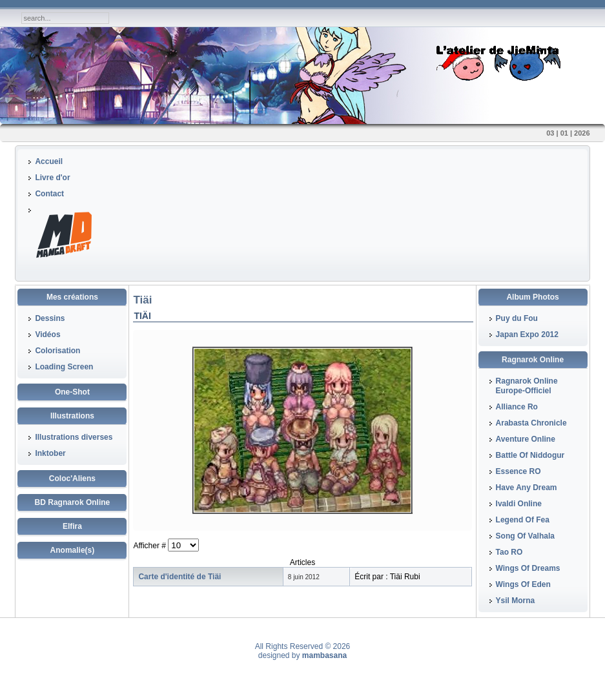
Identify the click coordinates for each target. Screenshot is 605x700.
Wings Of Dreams (528, 568)
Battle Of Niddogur (530, 455)
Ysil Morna (516, 601)
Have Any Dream (527, 488)
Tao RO (509, 552)
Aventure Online (526, 439)
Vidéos (47, 335)
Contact (49, 194)
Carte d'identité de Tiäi (179, 577)
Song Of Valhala (525, 536)
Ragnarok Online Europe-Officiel (527, 386)
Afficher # (150, 546)
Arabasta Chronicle (531, 423)
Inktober (50, 453)
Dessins (50, 318)
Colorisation (57, 351)
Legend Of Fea (523, 520)
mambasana (324, 655)
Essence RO (518, 471)
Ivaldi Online (519, 504)
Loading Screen (64, 367)
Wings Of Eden (523, 584)
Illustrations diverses (74, 437)
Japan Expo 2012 (527, 335)
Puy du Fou (517, 318)
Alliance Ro (517, 407)
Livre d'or (52, 178)
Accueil (49, 161)
